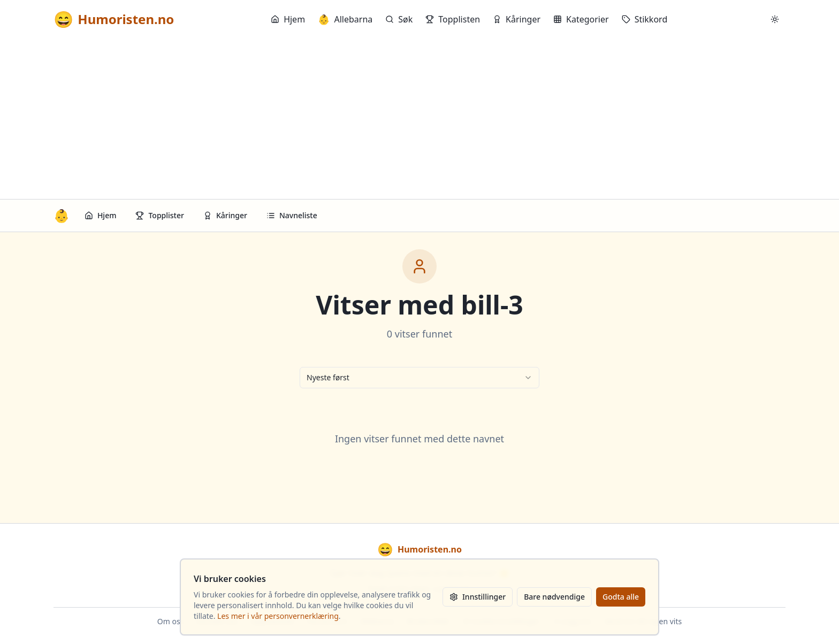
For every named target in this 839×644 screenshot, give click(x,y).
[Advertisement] (419, 119)
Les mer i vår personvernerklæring (278, 616)
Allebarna (345, 19)
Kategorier (581, 19)
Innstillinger (478, 597)
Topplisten (453, 19)
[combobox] (419, 378)
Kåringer (517, 19)
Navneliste (292, 215)
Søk (399, 19)
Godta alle (621, 597)
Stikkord (645, 19)
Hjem (288, 19)
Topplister (160, 215)
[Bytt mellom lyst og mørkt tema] (775, 19)
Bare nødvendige (554, 597)
